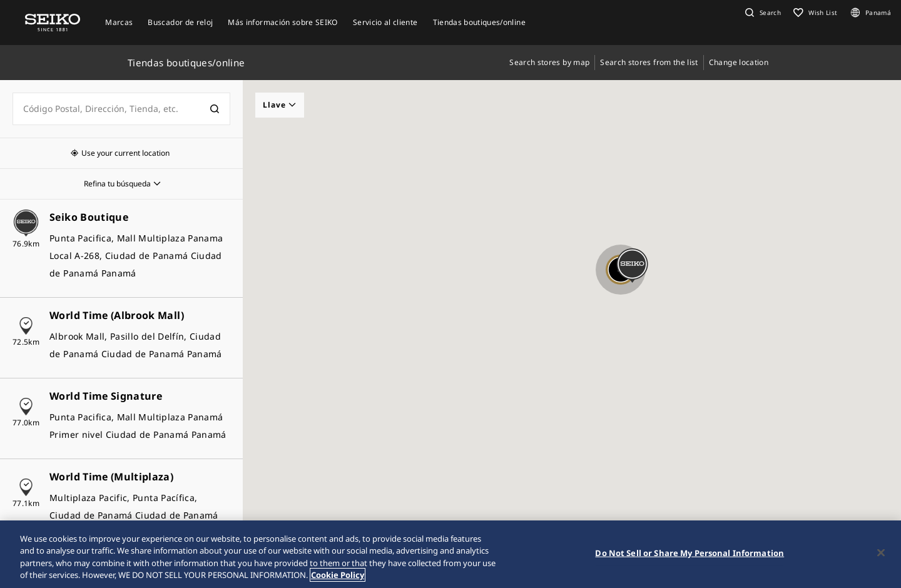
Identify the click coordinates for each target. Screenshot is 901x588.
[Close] (881, 552)
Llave (280, 105)
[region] (450, 554)
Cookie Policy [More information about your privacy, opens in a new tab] (338, 575)
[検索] (215, 109)
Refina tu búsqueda (117, 184)
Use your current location (125, 153)
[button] (761, 13)
